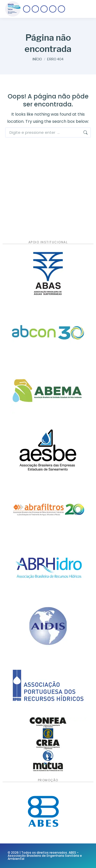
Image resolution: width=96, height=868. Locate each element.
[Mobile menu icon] (81, 9)
